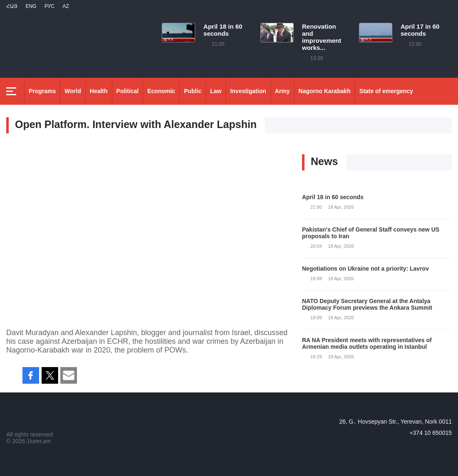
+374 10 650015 (431, 433)
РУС (50, 6)
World (73, 91)
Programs (42, 91)
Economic (161, 91)
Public (193, 91)
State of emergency (386, 91)
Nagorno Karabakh (325, 91)
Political (128, 91)
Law (216, 91)
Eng (31, 6)
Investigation (248, 91)
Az (66, 6)
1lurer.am (39, 441)
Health (99, 91)
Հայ (12, 6)
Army (282, 91)
